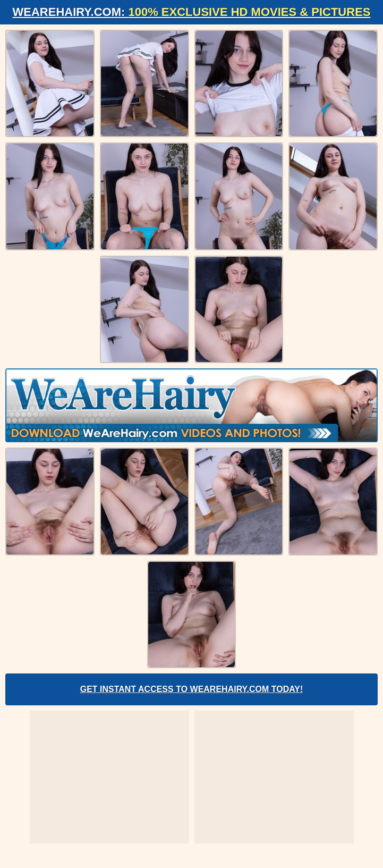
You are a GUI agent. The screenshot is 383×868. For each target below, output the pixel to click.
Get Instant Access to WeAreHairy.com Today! (192, 689)
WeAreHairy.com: (192, 12)
